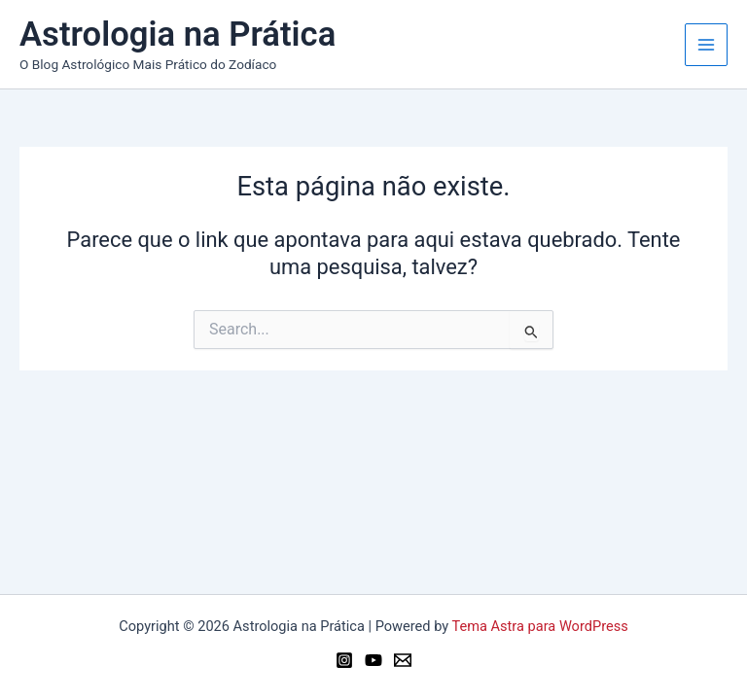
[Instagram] (344, 660)
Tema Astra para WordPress (540, 626)
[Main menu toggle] (706, 45)
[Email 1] (403, 660)
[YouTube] (373, 660)
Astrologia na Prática (178, 34)
